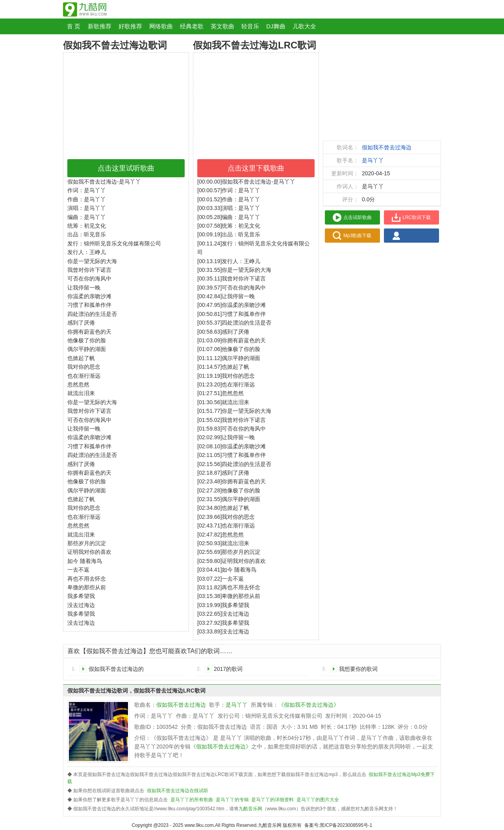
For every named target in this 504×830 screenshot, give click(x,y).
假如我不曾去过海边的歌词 (116, 670)
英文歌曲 (222, 26)
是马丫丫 (373, 160)
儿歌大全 (304, 26)
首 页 (74, 26)
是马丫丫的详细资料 (272, 800)
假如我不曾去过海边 (387, 147)
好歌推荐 (130, 26)
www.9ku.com (199, 825)
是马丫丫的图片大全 (318, 800)
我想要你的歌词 (358, 669)
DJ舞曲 (276, 26)
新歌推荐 (100, 26)
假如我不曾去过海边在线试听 (178, 791)
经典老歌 (192, 26)
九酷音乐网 (250, 809)
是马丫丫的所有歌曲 (192, 800)
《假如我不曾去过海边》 (309, 705)
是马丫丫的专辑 (232, 800)
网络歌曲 (161, 26)
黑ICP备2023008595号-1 (346, 825)
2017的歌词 (228, 669)
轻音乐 (250, 26)
